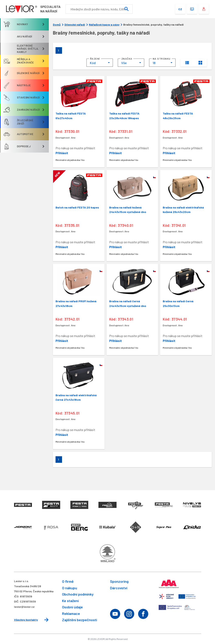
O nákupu (70, 588)
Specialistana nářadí (50, 9)
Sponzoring (119, 581)
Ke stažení (70, 601)
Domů (57, 25)
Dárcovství (119, 588)
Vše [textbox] (124, 63)
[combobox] (100, 63)
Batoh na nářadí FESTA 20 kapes (77, 207)
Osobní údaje (72, 607)
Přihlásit (62, 153)
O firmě (68, 581)
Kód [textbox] (93, 63)
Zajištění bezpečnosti (80, 620)
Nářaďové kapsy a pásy (104, 25)
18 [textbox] (154, 63)
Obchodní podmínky (78, 594)
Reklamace (71, 613)
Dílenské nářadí (75, 25)
